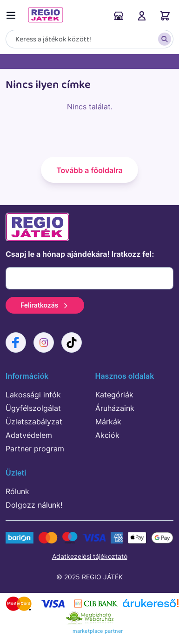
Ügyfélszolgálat (33, 408)
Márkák (108, 422)
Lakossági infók (33, 395)
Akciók (107, 435)
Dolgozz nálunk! (34, 505)
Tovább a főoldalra (89, 170)
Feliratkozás (45, 305)
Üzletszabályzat (34, 422)
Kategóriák (114, 395)
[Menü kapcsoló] (13, 14)
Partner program (35, 449)
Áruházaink (119, 16)
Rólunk (17, 491)
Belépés (142, 16)
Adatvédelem (29, 435)
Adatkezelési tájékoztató (90, 556)
